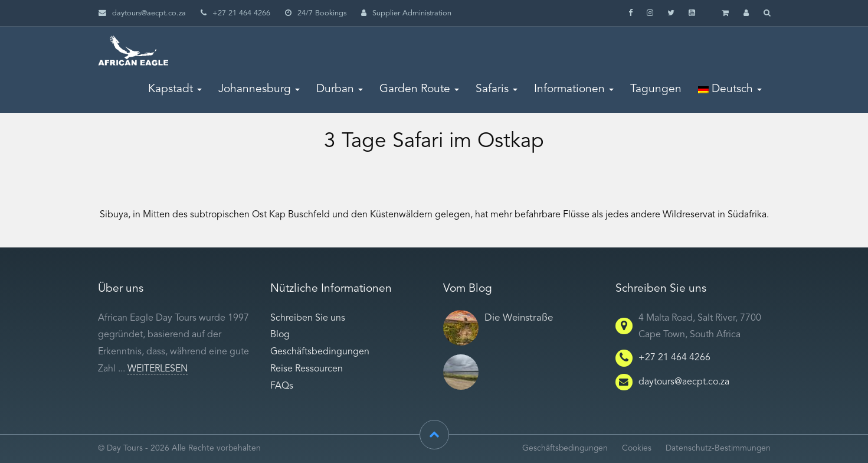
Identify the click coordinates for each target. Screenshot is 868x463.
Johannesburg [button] (259, 89)
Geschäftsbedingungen (320, 352)
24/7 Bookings (316, 13)
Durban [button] (340, 89)
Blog (280, 335)
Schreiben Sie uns (308, 318)
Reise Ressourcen (307, 369)
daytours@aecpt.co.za (149, 13)
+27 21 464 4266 (674, 358)
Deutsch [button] (730, 89)
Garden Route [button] (419, 89)
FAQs (282, 386)
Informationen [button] (574, 89)
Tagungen (656, 89)
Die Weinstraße (519, 318)
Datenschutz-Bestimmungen (718, 449)
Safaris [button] (497, 89)
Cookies (637, 449)
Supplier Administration (406, 13)
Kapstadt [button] (175, 89)
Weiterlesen (158, 369)
